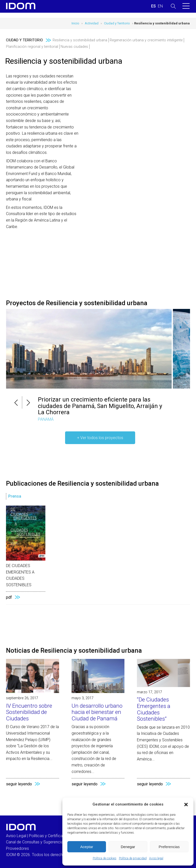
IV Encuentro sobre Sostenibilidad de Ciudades (29, 712)
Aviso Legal (16, 836)
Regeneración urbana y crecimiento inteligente (146, 40)
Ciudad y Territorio (117, 23)
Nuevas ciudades (74, 47)
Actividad (92, 23)
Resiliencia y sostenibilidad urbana (80, 40)
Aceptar (87, 847)
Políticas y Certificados (49, 836)
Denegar (128, 847)
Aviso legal (156, 858)
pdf (9, 597)
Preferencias (169, 847)
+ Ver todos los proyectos (100, 438)
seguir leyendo (19, 784)
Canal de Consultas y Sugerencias (36, 842)
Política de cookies (105, 858)
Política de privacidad (133, 858)
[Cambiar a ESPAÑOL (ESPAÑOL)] (153, 6)
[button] (186, 805)
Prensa (15, 496)
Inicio (75, 23)
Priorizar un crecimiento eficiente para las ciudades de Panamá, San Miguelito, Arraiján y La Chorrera (100, 406)
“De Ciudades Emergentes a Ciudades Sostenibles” (154, 709)
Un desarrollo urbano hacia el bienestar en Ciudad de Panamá (97, 712)
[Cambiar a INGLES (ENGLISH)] (160, 6)
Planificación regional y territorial (32, 47)
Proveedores (17, 848)
